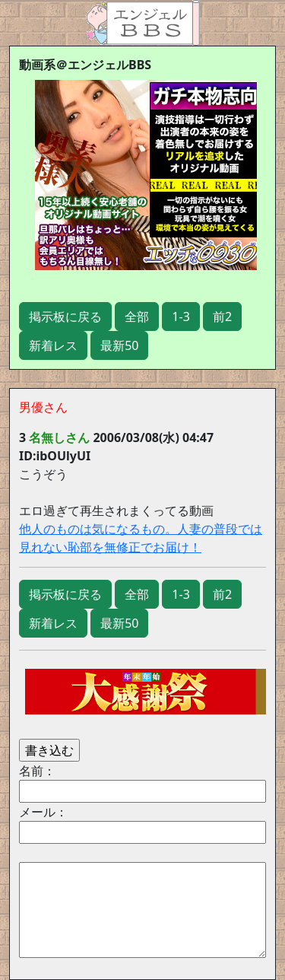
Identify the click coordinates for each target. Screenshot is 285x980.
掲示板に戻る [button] (65, 317)
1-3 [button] (180, 317)
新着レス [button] (53, 345)
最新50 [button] (119, 345)
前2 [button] (222, 317)
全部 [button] (137, 317)
